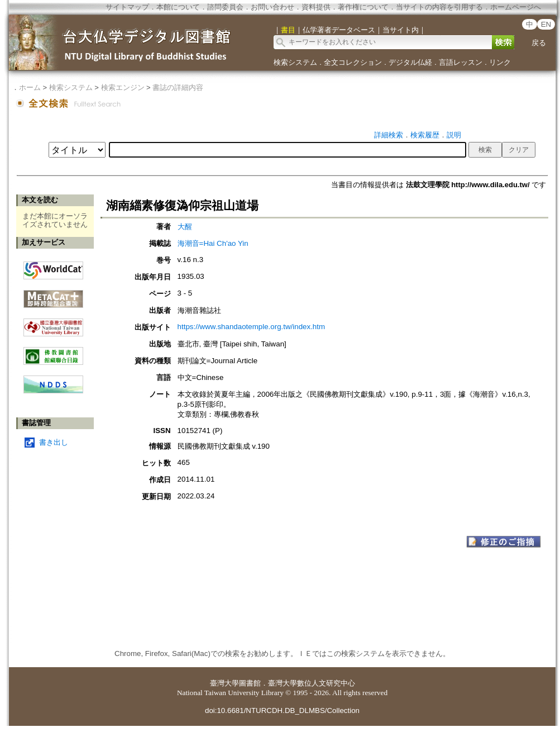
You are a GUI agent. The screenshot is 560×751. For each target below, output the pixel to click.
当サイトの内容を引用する (439, 7)
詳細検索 (389, 135)
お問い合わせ (272, 7)
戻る (539, 43)
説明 (454, 135)
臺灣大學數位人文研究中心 (312, 683)
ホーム (30, 87)
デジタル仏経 (410, 62)
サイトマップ (127, 7)
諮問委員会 (225, 7)
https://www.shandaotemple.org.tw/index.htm (251, 327)
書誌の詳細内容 (178, 87)
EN (546, 24)
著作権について (363, 7)
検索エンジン (123, 87)
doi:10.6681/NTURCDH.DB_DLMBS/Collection (282, 710)
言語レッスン (461, 62)
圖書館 (250, 683)
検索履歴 (425, 135)
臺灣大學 (224, 683)
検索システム (295, 62)
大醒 (185, 227)
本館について (178, 7)
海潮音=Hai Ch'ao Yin (213, 243)
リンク (500, 62)
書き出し (54, 442)
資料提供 (316, 7)
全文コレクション (353, 62)
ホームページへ (516, 7)
